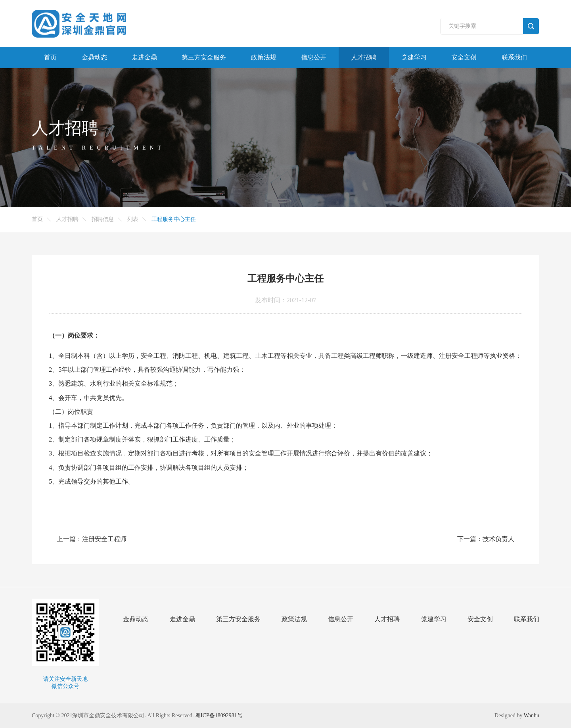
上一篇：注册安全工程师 (92, 539)
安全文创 (464, 57)
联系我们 (514, 57)
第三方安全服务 (204, 57)
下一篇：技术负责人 (486, 539)
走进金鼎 (144, 57)
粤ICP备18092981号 (219, 716)
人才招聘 (364, 57)
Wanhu (532, 716)
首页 (50, 57)
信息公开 (314, 57)
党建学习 (414, 57)
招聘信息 (103, 219)
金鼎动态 (94, 57)
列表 (133, 219)
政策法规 (264, 57)
